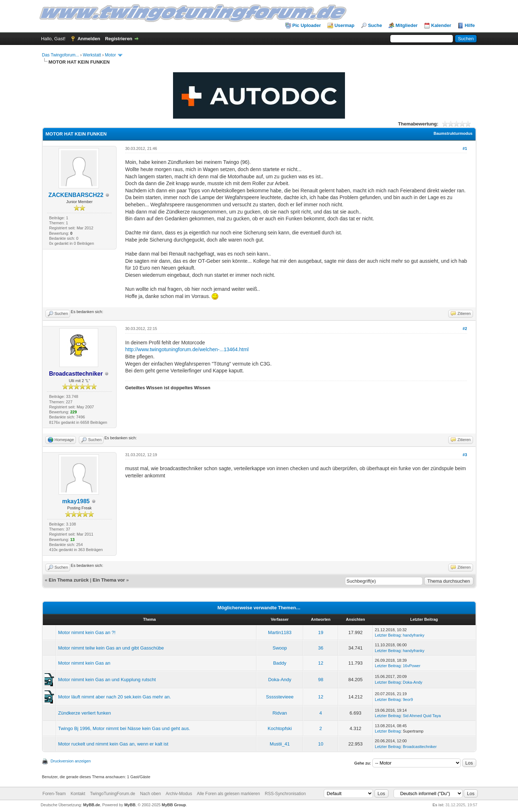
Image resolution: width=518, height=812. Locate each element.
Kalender (441, 25)
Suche (375, 25)
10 (321, 744)
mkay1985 (76, 501)
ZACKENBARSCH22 (76, 195)
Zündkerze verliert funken (85, 713)
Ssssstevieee (280, 697)
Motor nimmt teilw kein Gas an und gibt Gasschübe (111, 648)
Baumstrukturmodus (453, 133)
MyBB (130, 805)
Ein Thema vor (109, 580)
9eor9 (408, 699)
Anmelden (89, 39)
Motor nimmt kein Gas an (84, 663)
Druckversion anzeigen (71, 761)
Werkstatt (92, 55)
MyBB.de (92, 805)
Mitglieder (407, 25)
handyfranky (414, 635)
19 (321, 632)
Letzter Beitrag (388, 635)
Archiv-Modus (179, 794)
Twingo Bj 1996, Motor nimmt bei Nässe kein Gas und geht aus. (124, 728)
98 (321, 680)
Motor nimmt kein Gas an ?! (87, 632)
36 (321, 648)
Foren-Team (54, 794)
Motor (110, 55)
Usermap (345, 25)
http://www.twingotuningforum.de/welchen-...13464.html (187, 349)
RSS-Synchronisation (285, 794)
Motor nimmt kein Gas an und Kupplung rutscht (107, 680)
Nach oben (150, 794)
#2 (465, 329)
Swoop (280, 648)
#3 (465, 455)
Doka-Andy (280, 680)
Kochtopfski (280, 728)
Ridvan (280, 713)
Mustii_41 (280, 744)
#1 (465, 148)
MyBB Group (174, 805)
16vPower (412, 666)
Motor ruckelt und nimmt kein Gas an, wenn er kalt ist (113, 744)
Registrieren (119, 39)
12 (321, 663)
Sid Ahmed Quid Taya (422, 716)
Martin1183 (280, 632)
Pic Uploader (307, 25)
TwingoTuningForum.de (113, 794)
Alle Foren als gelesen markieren (228, 794)
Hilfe (470, 25)
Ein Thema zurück (69, 580)
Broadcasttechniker (420, 747)
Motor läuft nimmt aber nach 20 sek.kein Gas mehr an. (115, 697)
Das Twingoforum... (61, 55)
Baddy (280, 663)
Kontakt (78, 794)
